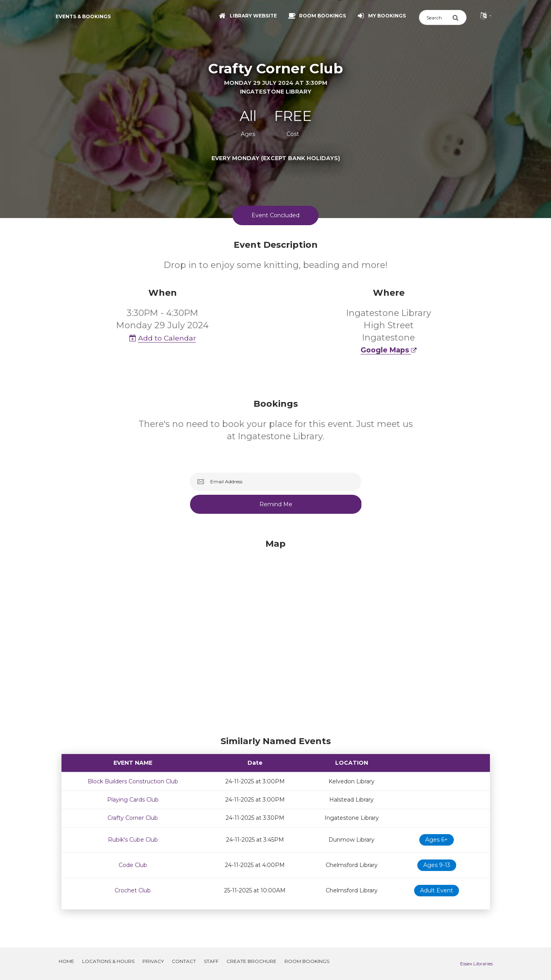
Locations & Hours (108, 961)
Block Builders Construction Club (133, 781)
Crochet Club (133, 890)
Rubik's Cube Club (133, 840)
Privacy (153, 961)
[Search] (436, 17)
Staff (211, 961)
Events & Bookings (83, 16)
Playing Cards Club (133, 800)
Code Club (133, 865)
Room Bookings (307, 961)
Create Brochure (252, 961)
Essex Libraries (476, 964)
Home (66, 961)
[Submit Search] (459, 17)
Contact (184, 961)
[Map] (276, 635)
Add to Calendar (163, 338)
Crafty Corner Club (133, 818)
